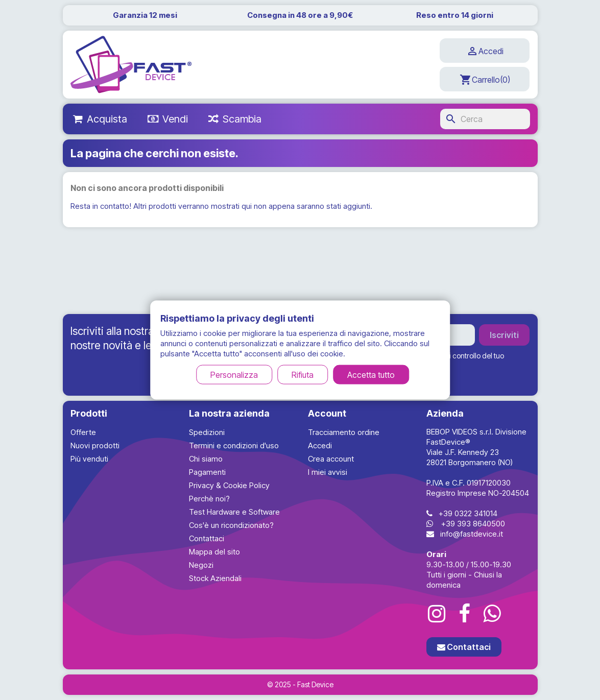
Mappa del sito (214, 552)
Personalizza (234, 375)
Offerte (83, 432)
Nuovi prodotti (95, 445)
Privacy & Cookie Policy (229, 485)
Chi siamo (206, 459)
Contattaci (207, 538)
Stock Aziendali (215, 578)
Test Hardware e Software (234, 512)
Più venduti (89, 459)
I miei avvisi (328, 472)
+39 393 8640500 (473, 524)
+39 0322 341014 (468, 513)
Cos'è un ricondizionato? (231, 525)
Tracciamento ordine (344, 432)
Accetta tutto (371, 375)
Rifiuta (303, 375)
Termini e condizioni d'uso (234, 445)
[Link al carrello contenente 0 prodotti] (485, 79)
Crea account (331, 459)
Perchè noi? (209, 499)
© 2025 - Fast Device (300, 684)
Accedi (320, 445)
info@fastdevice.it (472, 534)
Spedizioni (207, 432)
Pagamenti (207, 472)
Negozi (201, 565)
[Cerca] (485, 119)
